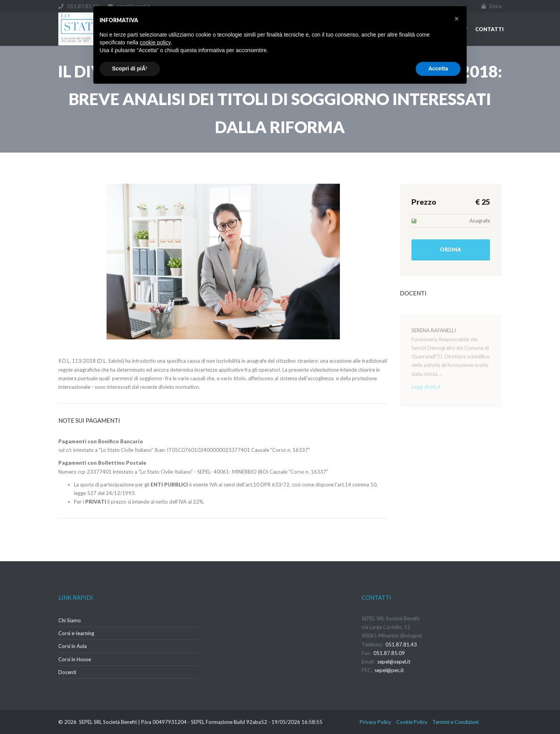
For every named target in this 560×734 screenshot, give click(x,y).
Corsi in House (75, 659)
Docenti (67, 672)
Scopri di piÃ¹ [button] (130, 68)
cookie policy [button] (155, 42)
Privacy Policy (375, 722)
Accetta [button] (438, 68)
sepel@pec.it (389, 670)
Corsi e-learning (76, 633)
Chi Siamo (70, 620)
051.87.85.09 (389, 653)
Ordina (451, 249)
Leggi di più (426, 391)
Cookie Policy (412, 722)
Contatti (489, 29)
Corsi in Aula (73, 646)
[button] (457, 19)
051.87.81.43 (401, 644)
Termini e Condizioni (456, 722)
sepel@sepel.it (394, 662)
